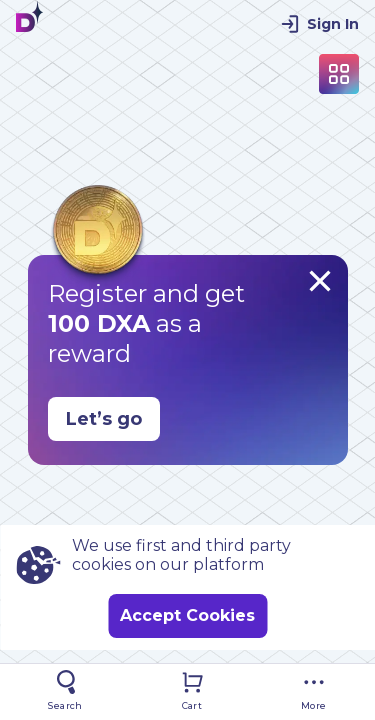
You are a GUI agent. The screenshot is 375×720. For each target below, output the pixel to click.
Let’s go (104, 419)
